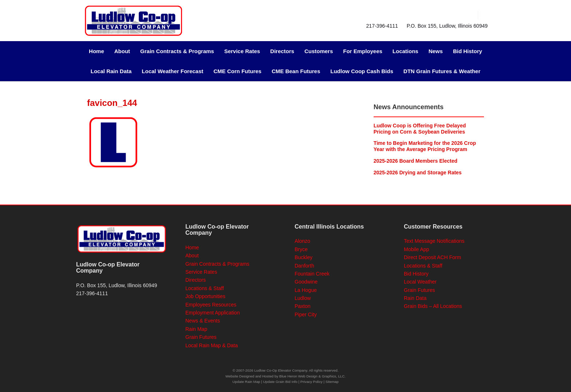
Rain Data (415, 298)
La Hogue (306, 290)
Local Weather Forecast (172, 71)
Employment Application (212, 313)
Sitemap (332, 382)
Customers (319, 51)
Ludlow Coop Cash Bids (362, 71)
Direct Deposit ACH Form (432, 257)
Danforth (304, 266)
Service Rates (242, 51)
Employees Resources (211, 305)
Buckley (304, 257)
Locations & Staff (205, 288)
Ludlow (303, 298)
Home (97, 51)
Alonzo (302, 241)
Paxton (303, 306)
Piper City (306, 314)
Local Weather (420, 282)
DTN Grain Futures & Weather (442, 71)
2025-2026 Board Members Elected (416, 161)
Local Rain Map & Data (212, 345)
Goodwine (306, 282)
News (436, 51)
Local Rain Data (111, 71)
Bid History (468, 51)
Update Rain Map (246, 382)
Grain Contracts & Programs (177, 51)
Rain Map (196, 329)
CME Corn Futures (237, 71)
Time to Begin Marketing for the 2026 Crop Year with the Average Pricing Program (425, 146)
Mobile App (416, 249)
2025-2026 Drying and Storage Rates (418, 173)
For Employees (363, 51)
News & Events (203, 321)
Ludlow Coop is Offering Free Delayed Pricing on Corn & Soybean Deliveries (420, 129)
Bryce (301, 249)
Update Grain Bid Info (280, 382)
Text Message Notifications (434, 241)
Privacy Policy (312, 382)
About (122, 51)
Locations (405, 51)
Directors (282, 51)
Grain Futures (201, 337)
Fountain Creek (312, 274)
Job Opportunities (205, 296)
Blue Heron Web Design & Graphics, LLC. (312, 376)
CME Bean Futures (296, 71)
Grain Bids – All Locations (433, 306)
